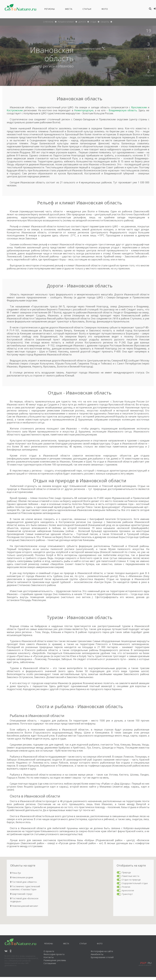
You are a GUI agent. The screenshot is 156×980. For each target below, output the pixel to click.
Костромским (15, 110)
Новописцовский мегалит (24, 906)
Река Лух (16, 873)
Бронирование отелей (102, 957)
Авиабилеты (97, 954)
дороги (82, 22)
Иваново (66, 66)
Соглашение (50, 963)
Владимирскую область (123, 110)
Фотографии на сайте (102, 951)
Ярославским (139, 107)
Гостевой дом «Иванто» (24, 882)
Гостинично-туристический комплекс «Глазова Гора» (25, 888)
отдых (93, 22)
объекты (105, 22)
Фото (105, 9)
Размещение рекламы (55, 960)
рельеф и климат (66, 22)
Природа (126, 872)
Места (69, 9)
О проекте (49, 951)
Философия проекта (54, 954)
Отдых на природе (131, 880)
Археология (128, 890)
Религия (126, 887)
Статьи (87, 9)
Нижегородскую (84, 110)
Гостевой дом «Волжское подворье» (24, 900)
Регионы (49, 9)
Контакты (49, 957)
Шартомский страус (21, 894)
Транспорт (127, 894)
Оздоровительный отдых (135, 883)
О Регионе (48, 22)
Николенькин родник (22, 877)
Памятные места (131, 876)
